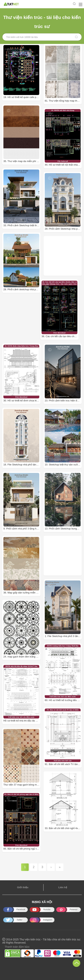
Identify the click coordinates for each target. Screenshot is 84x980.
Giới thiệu (23, 887)
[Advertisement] (64, 256)
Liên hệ (63, 887)
